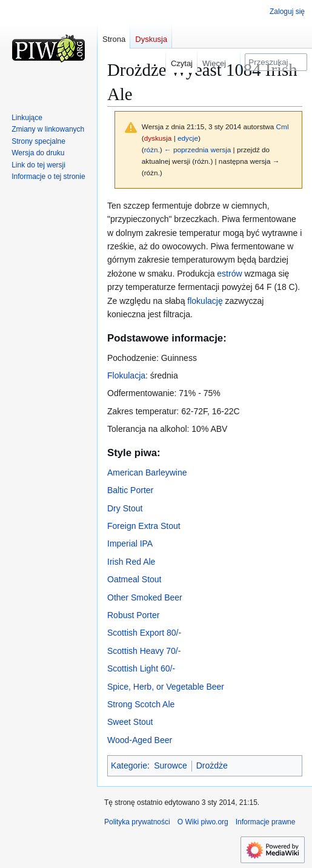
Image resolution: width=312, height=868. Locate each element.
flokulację (205, 301)
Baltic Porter (130, 490)
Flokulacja (126, 375)
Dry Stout (125, 508)
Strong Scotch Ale (141, 704)
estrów (229, 274)
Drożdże (212, 765)
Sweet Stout (130, 722)
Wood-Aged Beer (140, 740)
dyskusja (158, 138)
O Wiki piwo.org (203, 822)
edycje (188, 138)
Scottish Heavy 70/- (144, 651)
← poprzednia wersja (197, 150)
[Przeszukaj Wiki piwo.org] (276, 62)
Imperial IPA (130, 543)
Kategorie (129, 765)
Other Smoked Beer (145, 597)
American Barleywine (147, 473)
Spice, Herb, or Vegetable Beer (166, 687)
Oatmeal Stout (134, 579)
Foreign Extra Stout (144, 526)
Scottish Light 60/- (141, 668)
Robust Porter (133, 615)
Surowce (170, 765)
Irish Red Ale (131, 562)
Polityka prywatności (137, 822)
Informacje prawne (266, 822)
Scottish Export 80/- (144, 633)
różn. (152, 150)
